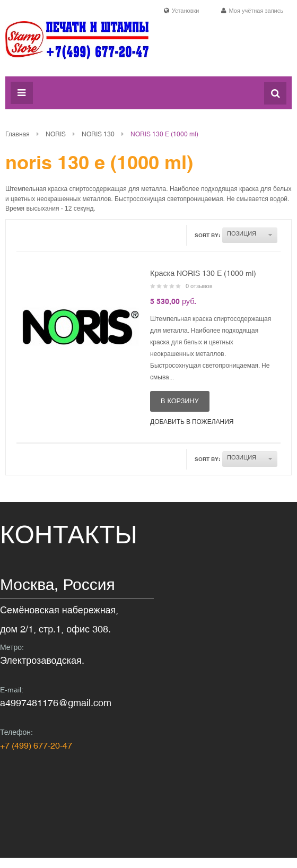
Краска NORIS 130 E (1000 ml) (203, 273)
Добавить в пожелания (192, 422)
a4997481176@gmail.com (56, 703)
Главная (18, 134)
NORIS (56, 134)
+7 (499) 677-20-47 (36, 745)
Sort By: (207, 235)
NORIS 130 (98, 134)
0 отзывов (199, 286)
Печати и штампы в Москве (77, 46)
